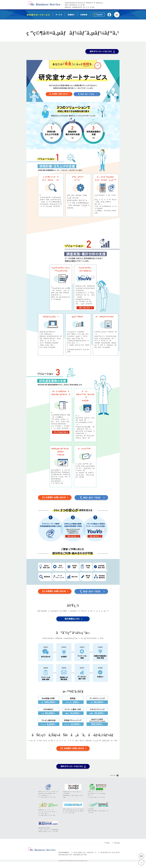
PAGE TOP (113, 776)
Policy (108, 849)
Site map (117, 849)
